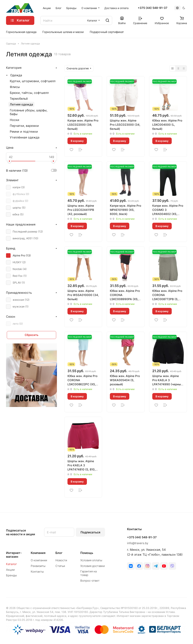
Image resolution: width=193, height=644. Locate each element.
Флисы (15, 87)
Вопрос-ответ (90, 581)
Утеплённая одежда (25, 137)
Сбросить (32, 335)
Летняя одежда (21, 104)
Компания (38, 553)
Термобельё (19, 99)
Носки (15, 120)
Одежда (16, 75)
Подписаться (90, 532)
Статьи (60, 566)
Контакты (37, 572)
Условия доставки (93, 566)
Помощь (87, 553)
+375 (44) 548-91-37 (153, 8)
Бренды (11, 575)
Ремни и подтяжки (24, 132)
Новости (61, 560)
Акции (10, 570)
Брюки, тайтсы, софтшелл (29, 93)
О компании (39, 560)
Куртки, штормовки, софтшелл (33, 81)
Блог (59, 553)
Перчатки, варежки (24, 126)
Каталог (11, 564)
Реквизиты (38, 566)
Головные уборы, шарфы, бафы (29, 112)
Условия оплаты (91, 560)
